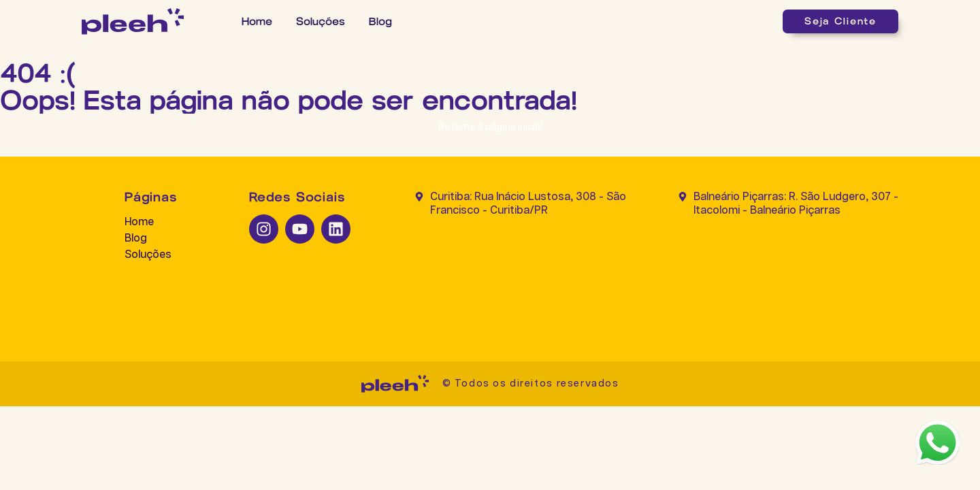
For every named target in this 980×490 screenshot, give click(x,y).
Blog (380, 21)
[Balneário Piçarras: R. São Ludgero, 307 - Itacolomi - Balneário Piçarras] (788, 276)
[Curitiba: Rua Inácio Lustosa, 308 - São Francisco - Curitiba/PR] (525, 276)
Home (257, 21)
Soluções (321, 21)
